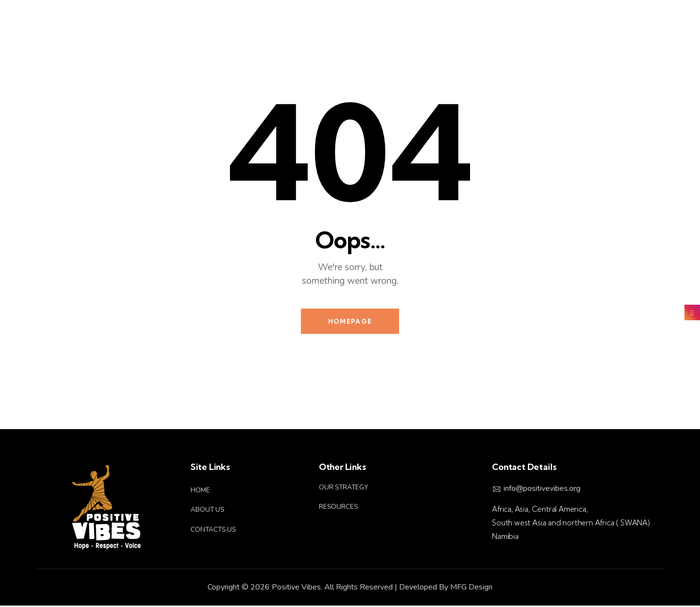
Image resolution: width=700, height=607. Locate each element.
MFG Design (471, 589)
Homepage (350, 322)
